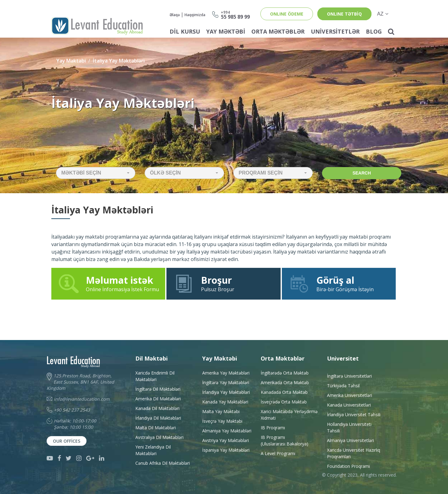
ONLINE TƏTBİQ (344, 14)
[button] (96, 173)
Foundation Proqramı (348, 466)
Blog (374, 31)
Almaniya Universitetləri (350, 440)
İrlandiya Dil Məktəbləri (158, 418)
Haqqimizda (195, 15)
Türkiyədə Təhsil (343, 386)
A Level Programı (278, 453)
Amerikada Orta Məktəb (285, 382)
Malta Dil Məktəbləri (156, 428)
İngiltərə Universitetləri (349, 376)
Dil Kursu (185, 31)
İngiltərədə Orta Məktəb (285, 373)
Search (362, 173)
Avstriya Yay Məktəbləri (226, 440)
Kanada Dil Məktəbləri (157, 408)
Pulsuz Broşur (223, 283)
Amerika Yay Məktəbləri (226, 373)
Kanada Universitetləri (349, 405)
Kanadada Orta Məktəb (284, 392)
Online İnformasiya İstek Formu (108, 283)
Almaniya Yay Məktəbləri (227, 431)
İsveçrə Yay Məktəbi (222, 421)
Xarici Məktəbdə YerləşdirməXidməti (289, 415)
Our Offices (67, 441)
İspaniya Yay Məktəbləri (226, 450)
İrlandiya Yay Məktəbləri (226, 392)
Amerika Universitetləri (350, 395)
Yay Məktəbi (226, 31)
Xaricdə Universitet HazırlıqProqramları (354, 453)
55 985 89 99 (235, 14)
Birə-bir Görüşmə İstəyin (339, 283)
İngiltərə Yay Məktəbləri (226, 382)
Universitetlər (335, 31)
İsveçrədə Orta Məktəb (284, 402)
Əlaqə (175, 15)
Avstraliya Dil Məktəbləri (159, 437)
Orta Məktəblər (278, 31)
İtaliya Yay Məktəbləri (119, 61)
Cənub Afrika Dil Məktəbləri (163, 463)
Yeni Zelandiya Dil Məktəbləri (153, 450)
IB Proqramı (273, 428)
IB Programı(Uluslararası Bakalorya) (285, 440)
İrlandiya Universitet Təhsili (354, 415)
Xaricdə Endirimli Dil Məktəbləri (155, 376)
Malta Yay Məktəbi (221, 411)
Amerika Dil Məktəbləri (158, 399)
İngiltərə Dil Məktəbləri (158, 389)
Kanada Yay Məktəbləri (225, 402)
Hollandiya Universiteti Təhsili (349, 427)
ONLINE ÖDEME (287, 14)
